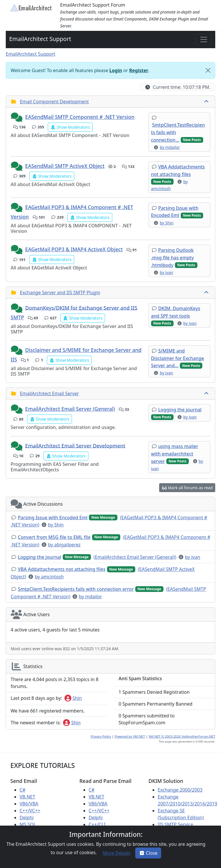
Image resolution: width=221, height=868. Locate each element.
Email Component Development (54, 102)
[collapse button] (207, 102)
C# (22, 790)
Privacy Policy (101, 736)
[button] (17, 117)
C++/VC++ (30, 811)
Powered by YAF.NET (130, 736)
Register (139, 70)
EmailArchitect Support (40, 39)
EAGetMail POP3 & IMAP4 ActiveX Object (74, 249)
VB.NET (27, 797)
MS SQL (28, 824)
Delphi (27, 818)
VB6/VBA (29, 804)
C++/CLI (97, 824)
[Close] (208, 70)
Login (116, 70)
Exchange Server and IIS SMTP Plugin (60, 293)
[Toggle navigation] (204, 40)
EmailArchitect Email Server (49, 393)
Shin (73, 698)
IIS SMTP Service (175, 824)
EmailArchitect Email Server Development (75, 445)
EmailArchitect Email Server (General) (70, 409)
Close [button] (148, 853)
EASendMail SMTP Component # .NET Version (80, 117)
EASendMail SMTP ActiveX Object (65, 166)
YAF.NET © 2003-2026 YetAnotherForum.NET (182, 736)
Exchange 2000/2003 (180, 790)
